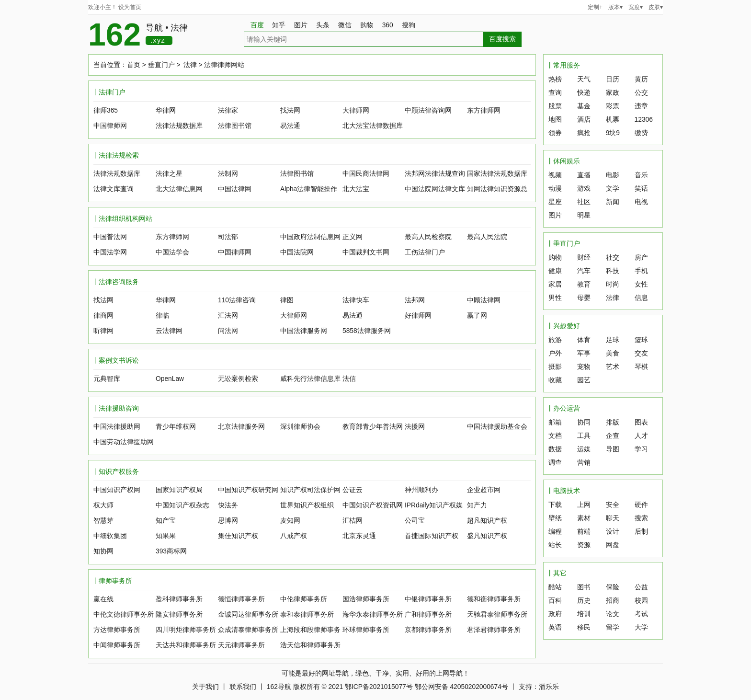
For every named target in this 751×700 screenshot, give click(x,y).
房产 (641, 258)
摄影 (555, 367)
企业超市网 (484, 490)
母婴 (584, 298)
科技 (613, 271)
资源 (584, 545)
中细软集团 (110, 536)
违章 (641, 106)
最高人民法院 (487, 237)
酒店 (584, 120)
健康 (555, 271)
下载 (555, 505)
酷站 (555, 587)
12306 (644, 120)
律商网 (103, 316)
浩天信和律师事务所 (310, 645)
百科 (555, 601)
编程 (555, 532)
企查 (613, 436)
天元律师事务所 (241, 645)
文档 (555, 436)
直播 (584, 175)
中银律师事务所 (428, 599)
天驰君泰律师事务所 (497, 614)
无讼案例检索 (238, 379)
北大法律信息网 (179, 189)
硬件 (641, 505)
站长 (555, 545)
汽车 (584, 271)
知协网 (103, 551)
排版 (613, 422)
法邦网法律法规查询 (435, 174)
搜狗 (409, 25)
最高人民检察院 (428, 237)
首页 (134, 65)
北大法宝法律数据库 (373, 126)
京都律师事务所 (428, 630)
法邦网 (415, 300)
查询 (555, 93)
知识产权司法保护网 (310, 490)
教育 (584, 284)
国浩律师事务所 (366, 599)
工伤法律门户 (425, 252)
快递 (584, 93)
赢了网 (477, 316)
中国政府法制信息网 (310, 237)
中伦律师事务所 (304, 599)
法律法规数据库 (179, 126)
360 (391, 25)
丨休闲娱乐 (563, 161)
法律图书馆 (235, 126)
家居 (555, 284)
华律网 (166, 110)
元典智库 (107, 379)
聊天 (613, 518)
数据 (555, 449)
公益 (641, 587)
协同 (584, 422)
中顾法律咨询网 (428, 110)
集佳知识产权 (238, 536)
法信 (349, 379)
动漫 (555, 189)
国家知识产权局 (179, 490)
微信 (348, 25)
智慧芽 (103, 521)
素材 (584, 518)
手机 (641, 271)
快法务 (228, 505)
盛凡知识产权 (487, 536)
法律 (190, 65)
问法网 (228, 331)
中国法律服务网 (304, 331)
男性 (555, 298)
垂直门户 (161, 65)
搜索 (641, 518)
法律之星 (169, 174)
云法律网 (169, 331)
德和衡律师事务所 (494, 599)
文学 (613, 189)
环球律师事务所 (366, 630)
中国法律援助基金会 (497, 427)
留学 (613, 627)
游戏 (584, 189)
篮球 (641, 340)
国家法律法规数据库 (497, 174)
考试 (641, 614)
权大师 (103, 505)
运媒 (584, 449)
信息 (641, 298)
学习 (641, 449)
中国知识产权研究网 (248, 490)
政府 (555, 614)
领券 (555, 133)
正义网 (353, 237)
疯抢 (584, 133)
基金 (584, 106)
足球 (613, 340)
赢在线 (103, 599)
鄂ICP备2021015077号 (379, 687)
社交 (613, 258)
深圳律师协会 (300, 427)
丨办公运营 (563, 408)
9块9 (613, 133)
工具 (584, 436)
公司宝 (415, 521)
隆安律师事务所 (179, 614)
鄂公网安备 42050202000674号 (461, 687)
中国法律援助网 (117, 427)
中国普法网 (110, 237)
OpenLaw (170, 379)
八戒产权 (294, 536)
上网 (584, 505)
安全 (613, 505)
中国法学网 (110, 252)
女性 (641, 284)
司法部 (228, 237)
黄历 (641, 79)
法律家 (228, 110)
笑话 (641, 189)
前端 (584, 532)
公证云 (353, 490)
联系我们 (243, 687)
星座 (555, 202)
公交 (641, 93)
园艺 (584, 380)
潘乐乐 (549, 687)
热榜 (555, 79)
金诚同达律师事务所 (248, 614)
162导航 (279, 687)
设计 (613, 532)
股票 (555, 106)
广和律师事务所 (428, 614)
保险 (613, 587)
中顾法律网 (484, 300)
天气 (584, 79)
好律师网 (418, 316)
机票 (613, 120)
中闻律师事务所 (117, 645)
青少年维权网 (176, 427)
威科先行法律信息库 (310, 379)
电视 (641, 202)
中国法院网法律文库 (435, 189)
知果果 (166, 536)
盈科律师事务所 (179, 599)
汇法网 (228, 316)
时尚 (613, 284)
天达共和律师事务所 (186, 645)
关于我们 (205, 687)
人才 (641, 436)
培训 (584, 614)
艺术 (613, 367)
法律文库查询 (114, 189)
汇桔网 (353, 521)
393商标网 (171, 551)
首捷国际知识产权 (432, 536)
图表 (641, 422)
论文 (613, 614)
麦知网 (290, 521)
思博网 (228, 521)
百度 (257, 25)
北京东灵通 (359, 536)
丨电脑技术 (563, 491)
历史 (584, 601)
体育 (584, 340)
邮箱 (555, 422)
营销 (584, 463)
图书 (584, 587)
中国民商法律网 (366, 174)
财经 (584, 258)
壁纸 (555, 518)
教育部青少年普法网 (373, 427)
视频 (555, 175)
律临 (162, 316)
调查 (555, 463)
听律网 (103, 331)
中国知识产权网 (117, 490)
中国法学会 (172, 252)
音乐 (641, 175)
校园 (641, 601)
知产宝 (166, 521)
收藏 (555, 380)
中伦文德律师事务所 (124, 614)
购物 (370, 25)
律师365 (106, 110)
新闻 (613, 202)
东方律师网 (484, 110)
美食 (613, 353)
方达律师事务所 (117, 630)
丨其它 (557, 573)
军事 (584, 353)
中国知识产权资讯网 (373, 505)
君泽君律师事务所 (494, 630)
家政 (613, 93)
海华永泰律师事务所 (373, 614)
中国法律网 (235, 189)
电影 (613, 175)
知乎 (282, 25)
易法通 (290, 126)
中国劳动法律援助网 (124, 442)
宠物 (584, 367)
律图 (287, 300)
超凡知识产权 (487, 521)
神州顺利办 (421, 490)
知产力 (477, 505)
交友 (641, 353)
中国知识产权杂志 (182, 505)
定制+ (595, 7)
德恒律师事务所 (241, 599)
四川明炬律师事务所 (186, 630)
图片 (304, 25)
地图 (555, 120)
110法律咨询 (237, 300)
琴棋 (641, 367)
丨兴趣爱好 (563, 326)
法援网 (415, 427)
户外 (555, 353)
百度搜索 (502, 39)
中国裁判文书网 (366, 252)
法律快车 (356, 300)
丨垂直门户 (563, 244)
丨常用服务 (563, 65)
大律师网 (356, 110)
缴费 (641, 133)
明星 (584, 215)
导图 (613, 449)
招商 (613, 601)
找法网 (290, 110)
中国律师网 (110, 126)
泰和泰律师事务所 (307, 614)
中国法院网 (297, 252)
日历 (613, 79)
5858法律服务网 (367, 331)
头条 (326, 25)
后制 (641, 532)
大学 (641, 627)
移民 (584, 627)
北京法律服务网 (241, 427)
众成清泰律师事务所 (248, 630)
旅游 (555, 340)
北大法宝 (356, 189)
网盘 (613, 545)
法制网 (228, 174)
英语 (555, 627)
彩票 (613, 106)
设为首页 (130, 7)
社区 (584, 202)
